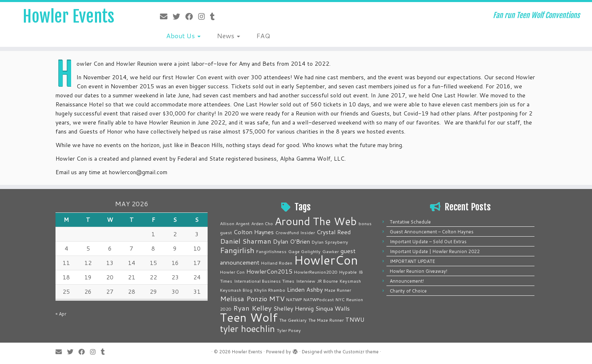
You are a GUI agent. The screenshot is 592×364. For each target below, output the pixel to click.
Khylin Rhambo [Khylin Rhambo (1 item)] (270, 290)
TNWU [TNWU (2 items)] (355, 319)
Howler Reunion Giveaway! (419, 271)
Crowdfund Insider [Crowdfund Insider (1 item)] (295, 232)
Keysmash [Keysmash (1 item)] (350, 281)
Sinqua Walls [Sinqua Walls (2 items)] (333, 308)
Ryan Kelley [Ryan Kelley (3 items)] (252, 308)
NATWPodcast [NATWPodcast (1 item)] (319, 299)
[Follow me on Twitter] (179, 16)
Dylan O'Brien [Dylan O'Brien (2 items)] (291, 241)
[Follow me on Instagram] (204, 16)
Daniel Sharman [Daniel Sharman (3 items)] (246, 241)
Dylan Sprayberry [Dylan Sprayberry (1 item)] (330, 242)
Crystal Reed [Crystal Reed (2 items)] (334, 232)
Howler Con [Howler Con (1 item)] (232, 272)
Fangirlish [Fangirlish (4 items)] (237, 250)
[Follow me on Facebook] (192, 16)
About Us (183, 36)
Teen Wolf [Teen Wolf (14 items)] (249, 317)
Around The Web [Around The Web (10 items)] (316, 221)
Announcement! (407, 281)
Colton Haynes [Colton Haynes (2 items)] (254, 232)
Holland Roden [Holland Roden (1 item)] (277, 263)
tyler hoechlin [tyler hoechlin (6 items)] (247, 328)
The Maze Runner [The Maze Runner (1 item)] (326, 320)
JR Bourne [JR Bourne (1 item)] (327, 281)
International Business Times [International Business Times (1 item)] (264, 281)
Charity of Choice (408, 291)
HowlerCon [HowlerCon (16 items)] (326, 260)
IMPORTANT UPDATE (412, 261)
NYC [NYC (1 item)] (340, 299)
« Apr (61, 314)
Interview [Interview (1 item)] (306, 281)
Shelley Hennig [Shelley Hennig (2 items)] (294, 308)
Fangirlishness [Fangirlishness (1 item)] (271, 251)
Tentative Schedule (410, 222)
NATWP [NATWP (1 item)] (294, 299)
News (229, 36)
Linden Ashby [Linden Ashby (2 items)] (305, 289)
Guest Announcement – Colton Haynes (432, 232)
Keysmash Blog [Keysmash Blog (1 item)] (236, 290)
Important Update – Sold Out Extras (428, 242)
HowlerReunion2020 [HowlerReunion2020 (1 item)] (316, 272)
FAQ (263, 36)
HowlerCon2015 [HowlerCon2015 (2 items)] (269, 271)
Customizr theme (361, 352)
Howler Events (68, 16)
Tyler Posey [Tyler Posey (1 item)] (289, 330)
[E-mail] (166, 16)
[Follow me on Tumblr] (215, 16)
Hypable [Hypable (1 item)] (348, 272)
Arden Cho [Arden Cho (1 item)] (262, 223)
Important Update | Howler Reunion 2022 (435, 251)
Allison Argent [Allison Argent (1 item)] (235, 223)
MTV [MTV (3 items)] (277, 298)
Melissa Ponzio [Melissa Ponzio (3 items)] (244, 298)
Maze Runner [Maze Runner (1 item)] (338, 290)
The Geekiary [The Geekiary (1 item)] (293, 320)
